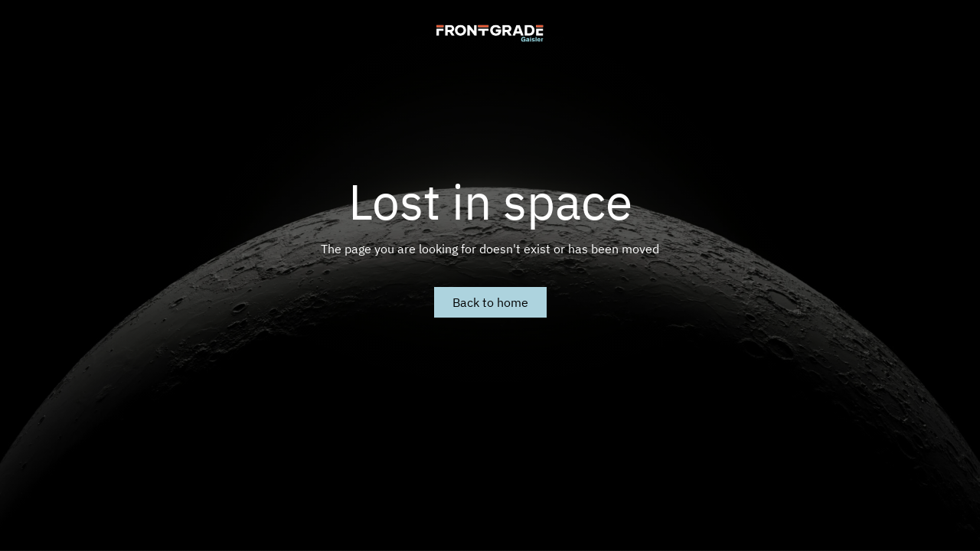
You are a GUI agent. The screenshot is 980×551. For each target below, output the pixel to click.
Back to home (490, 302)
